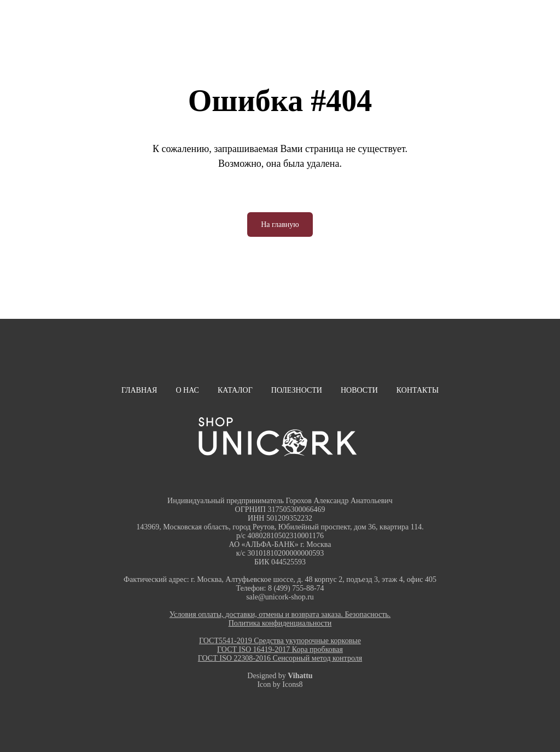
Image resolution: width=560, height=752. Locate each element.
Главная (139, 390)
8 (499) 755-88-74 (296, 588)
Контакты (418, 390)
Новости (359, 390)
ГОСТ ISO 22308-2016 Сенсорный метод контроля (280, 658)
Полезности (297, 390)
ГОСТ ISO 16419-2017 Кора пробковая (280, 649)
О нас (187, 390)
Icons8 (292, 684)
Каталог (235, 390)
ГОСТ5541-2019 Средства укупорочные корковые (280, 641)
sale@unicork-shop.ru (280, 597)
